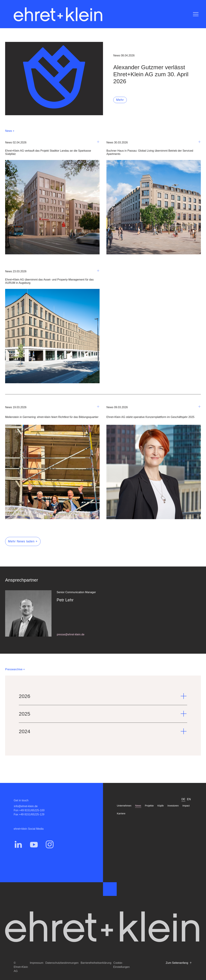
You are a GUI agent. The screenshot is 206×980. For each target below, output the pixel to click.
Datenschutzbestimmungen (62, 963)
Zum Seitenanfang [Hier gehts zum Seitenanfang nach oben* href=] (179, 963)
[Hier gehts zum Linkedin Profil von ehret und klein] (18, 850)
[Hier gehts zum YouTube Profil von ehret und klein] (34, 850)
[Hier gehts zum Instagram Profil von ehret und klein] (50, 850)
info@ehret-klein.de (26, 812)
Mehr (120, 100)
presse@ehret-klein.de (71, 634)
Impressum (37, 963)
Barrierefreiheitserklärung (96, 963)
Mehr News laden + (23, 541)
